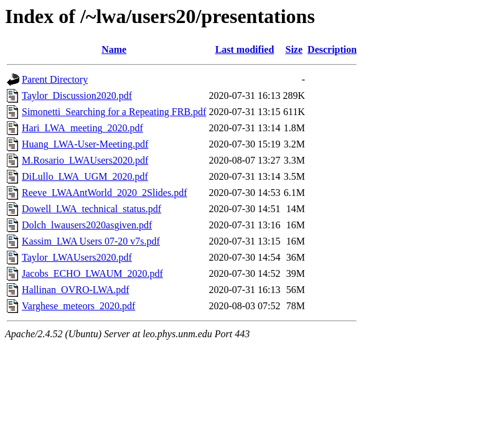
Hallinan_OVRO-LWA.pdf (76, 290)
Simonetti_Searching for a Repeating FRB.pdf (114, 112)
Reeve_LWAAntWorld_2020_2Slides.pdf (104, 193)
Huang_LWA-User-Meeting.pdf (85, 144)
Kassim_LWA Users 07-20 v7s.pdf (91, 241)
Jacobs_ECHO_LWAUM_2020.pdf (92, 273)
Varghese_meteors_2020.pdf (78, 306)
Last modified (245, 49)
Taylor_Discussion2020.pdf (77, 96)
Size (294, 49)
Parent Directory (55, 79)
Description (332, 49)
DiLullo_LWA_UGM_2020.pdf (85, 176)
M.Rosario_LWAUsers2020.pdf (85, 160)
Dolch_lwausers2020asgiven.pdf (87, 225)
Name (114, 49)
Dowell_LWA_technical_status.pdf (91, 209)
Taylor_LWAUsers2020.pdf (77, 257)
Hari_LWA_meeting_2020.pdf (82, 128)
